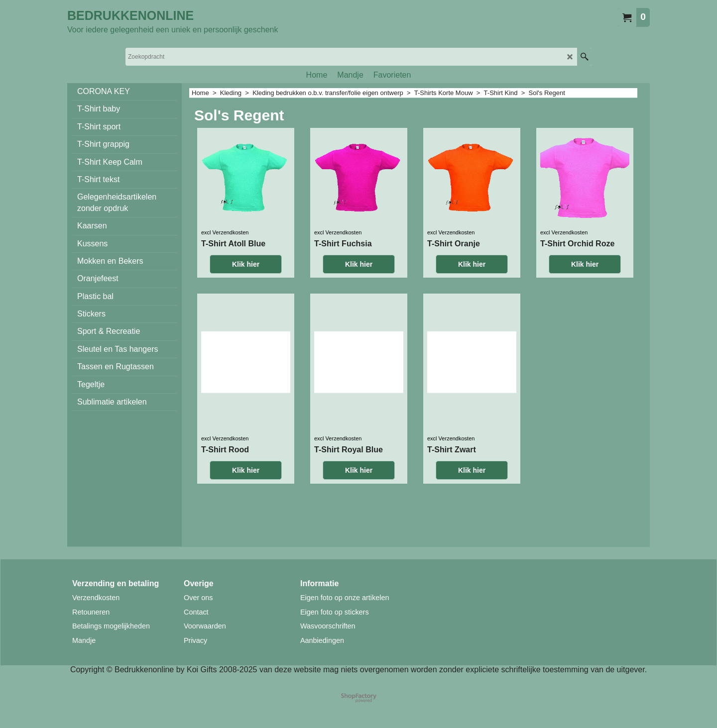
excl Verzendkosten (225, 273)
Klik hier (246, 305)
